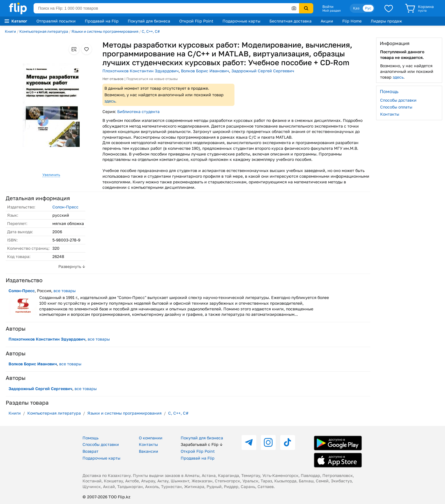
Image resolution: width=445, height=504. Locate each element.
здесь (110, 101)
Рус (368, 8)
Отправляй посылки (56, 21)
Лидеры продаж (386, 21)
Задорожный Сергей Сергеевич (263, 71)
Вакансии (149, 451)
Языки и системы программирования (105, 31)
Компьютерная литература (44, 31)
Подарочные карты (241, 21)
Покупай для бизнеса (149, 21)
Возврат (90, 451)
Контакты (390, 114)
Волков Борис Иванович (205, 71)
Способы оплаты (396, 107)
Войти (328, 7)
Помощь (90, 438)
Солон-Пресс (65, 207)
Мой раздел (331, 11)
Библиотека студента (138, 111)
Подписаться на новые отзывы (152, 79)
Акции (327, 21)
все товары (65, 291)
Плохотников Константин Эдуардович (141, 71)
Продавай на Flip (102, 21)
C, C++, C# (151, 31)
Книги (10, 31)
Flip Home (352, 21)
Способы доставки (398, 100)
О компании (151, 438)
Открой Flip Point (196, 21)
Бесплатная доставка (291, 21)
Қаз (356, 8)
